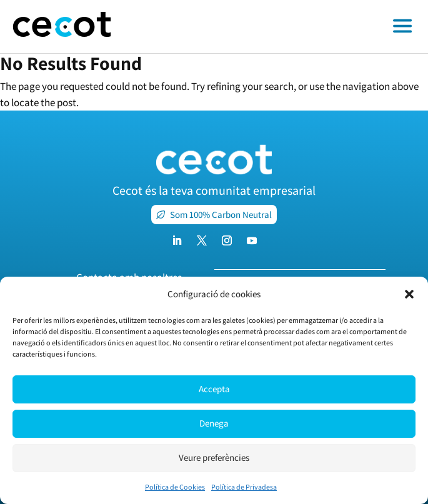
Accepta (214, 389)
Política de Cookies (175, 487)
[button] (409, 294)
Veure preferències (214, 457)
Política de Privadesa (244, 487)
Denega (214, 423)
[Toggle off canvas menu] (276, 27)
